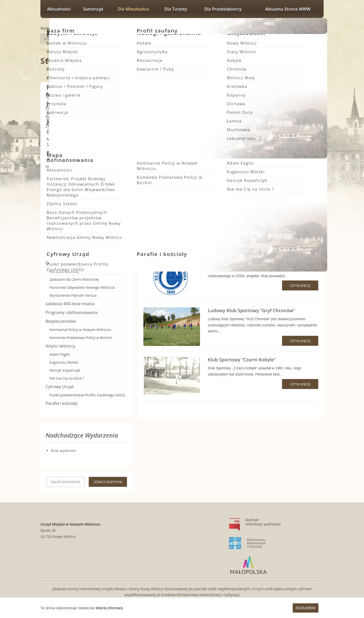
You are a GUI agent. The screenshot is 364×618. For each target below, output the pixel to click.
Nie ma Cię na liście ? (67, 378)
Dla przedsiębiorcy (223, 9)
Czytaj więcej (302, 138)
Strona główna (70, 61)
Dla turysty (176, 9)
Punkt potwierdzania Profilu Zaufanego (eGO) (87, 395)
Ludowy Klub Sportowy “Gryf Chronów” (251, 310)
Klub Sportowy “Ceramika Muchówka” (250, 261)
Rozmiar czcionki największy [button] (317, 28)
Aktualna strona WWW (288, 9)
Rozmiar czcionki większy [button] (305, 28)
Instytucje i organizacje (67, 167)
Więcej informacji (109, 608)
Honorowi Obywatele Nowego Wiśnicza (82, 287)
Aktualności (59, 9)
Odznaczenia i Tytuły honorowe (75, 263)
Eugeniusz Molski (64, 362)
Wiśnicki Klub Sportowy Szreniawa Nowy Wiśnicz (262, 163)
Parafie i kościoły (61, 403)
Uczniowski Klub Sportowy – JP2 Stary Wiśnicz (258, 212)
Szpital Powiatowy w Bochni (73, 142)
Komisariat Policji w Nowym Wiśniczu (80, 330)
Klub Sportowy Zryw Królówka (241, 114)
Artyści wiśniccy (60, 346)
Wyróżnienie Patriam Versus (73, 295)
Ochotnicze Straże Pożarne (72, 191)
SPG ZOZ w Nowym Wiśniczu (73, 134)
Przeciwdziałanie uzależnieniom (76, 150)
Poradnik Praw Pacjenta (69, 158)
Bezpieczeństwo (61, 321)
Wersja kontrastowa (300, 37)
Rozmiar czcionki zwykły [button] (299, 28)
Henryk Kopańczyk (65, 370)
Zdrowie (53, 126)
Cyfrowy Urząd (59, 387)
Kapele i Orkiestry (64, 255)
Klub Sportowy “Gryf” (70, 223)
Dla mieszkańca (133, 9)
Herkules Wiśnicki (64, 271)
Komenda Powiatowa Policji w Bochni (81, 338)
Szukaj (109, 39)
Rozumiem (306, 608)
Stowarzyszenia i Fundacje (71, 175)
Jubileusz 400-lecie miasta (70, 304)
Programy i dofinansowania (72, 312)
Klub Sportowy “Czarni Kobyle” (242, 360)
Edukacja (54, 108)
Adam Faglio (60, 354)
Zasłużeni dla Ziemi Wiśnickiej (74, 279)
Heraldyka (55, 117)
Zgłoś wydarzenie (66, 482)
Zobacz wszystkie (108, 482)
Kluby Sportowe (64, 199)
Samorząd (93, 9)
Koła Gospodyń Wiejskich (70, 183)
